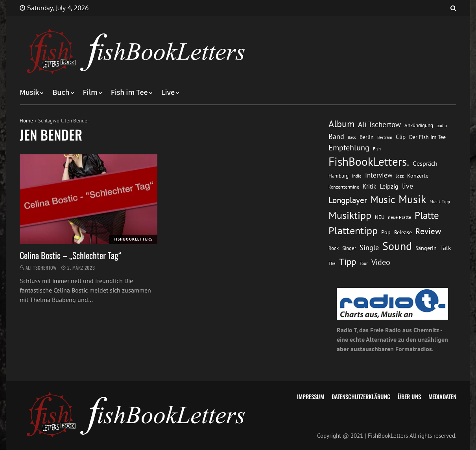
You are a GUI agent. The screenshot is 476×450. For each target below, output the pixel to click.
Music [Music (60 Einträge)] (383, 200)
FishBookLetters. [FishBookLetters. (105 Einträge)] (369, 161)
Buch (61, 93)
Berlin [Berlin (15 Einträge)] (367, 137)
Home (26, 121)
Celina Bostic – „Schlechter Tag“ (71, 255)
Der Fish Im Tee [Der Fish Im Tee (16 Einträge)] (427, 137)
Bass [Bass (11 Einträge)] (352, 137)
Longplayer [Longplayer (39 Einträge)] (348, 200)
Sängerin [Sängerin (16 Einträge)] (426, 248)
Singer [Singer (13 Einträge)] (349, 248)
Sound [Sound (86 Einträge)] (397, 246)
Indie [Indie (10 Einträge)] (357, 176)
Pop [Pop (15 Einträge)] (386, 232)
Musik (29, 93)
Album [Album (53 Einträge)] (341, 124)
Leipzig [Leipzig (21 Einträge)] (389, 186)
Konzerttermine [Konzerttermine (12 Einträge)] (344, 187)
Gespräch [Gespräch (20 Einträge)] (425, 163)
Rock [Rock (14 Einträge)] (334, 248)
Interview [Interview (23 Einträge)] (379, 175)
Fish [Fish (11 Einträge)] (377, 149)
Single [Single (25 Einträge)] (369, 247)
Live (168, 93)
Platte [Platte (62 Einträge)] (427, 215)
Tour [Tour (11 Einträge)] (364, 263)
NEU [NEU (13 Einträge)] (380, 217)
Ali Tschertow (41, 268)
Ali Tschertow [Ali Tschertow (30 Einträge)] (379, 124)
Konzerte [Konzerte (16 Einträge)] (418, 176)
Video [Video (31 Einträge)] (381, 262)
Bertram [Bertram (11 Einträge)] (385, 137)
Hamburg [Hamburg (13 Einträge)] (339, 176)
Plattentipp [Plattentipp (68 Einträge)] (353, 231)
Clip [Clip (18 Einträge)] (401, 137)
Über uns (409, 396)
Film (90, 93)
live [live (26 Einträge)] (408, 186)
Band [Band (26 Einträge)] (336, 136)
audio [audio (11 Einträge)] (442, 125)
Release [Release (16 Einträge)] (403, 232)
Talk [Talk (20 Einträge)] (446, 248)
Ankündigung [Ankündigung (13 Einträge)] (419, 125)
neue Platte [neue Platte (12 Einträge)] (399, 217)
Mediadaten (442, 396)
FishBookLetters (133, 239)
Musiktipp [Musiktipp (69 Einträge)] (350, 215)
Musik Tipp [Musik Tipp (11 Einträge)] (440, 201)
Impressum (311, 396)
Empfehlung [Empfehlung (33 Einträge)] (349, 147)
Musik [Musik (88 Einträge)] (412, 199)
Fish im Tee (129, 93)
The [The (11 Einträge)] (332, 263)
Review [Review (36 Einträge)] (428, 231)
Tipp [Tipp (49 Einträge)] (348, 261)
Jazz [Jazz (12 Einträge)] (400, 176)
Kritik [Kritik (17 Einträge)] (369, 186)
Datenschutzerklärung (361, 396)
